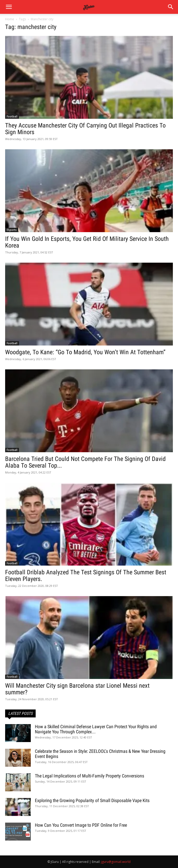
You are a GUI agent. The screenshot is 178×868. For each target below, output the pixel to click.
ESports (12, 230)
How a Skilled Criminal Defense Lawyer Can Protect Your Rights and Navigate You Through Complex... (96, 729)
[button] (171, 7)
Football (12, 116)
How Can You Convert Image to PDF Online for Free (81, 825)
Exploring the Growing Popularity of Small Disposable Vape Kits (92, 800)
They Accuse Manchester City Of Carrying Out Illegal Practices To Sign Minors (85, 129)
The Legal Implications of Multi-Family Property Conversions (90, 776)
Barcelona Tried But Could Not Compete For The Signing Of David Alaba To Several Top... (85, 462)
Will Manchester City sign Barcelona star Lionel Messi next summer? (77, 689)
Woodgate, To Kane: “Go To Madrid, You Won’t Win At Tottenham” (85, 352)
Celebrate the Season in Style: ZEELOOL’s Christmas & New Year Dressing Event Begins (100, 754)
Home (10, 19)
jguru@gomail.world (116, 862)
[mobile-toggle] (9, 7)
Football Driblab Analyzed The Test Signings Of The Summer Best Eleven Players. (86, 576)
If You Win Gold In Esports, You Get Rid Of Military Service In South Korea (87, 242)
